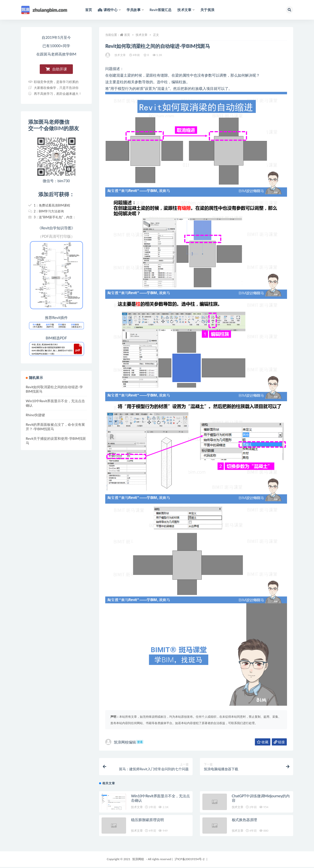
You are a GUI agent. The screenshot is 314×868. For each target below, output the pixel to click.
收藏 (263, 742)
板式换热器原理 (245, 821)
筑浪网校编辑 (124, 742)
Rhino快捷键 (35, 415)
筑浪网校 (138, 860)
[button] (56, 69)
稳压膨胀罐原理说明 (147, 821)
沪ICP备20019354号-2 (190, 860)
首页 (127, 35)
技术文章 (142, 35)
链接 (279, 742)
